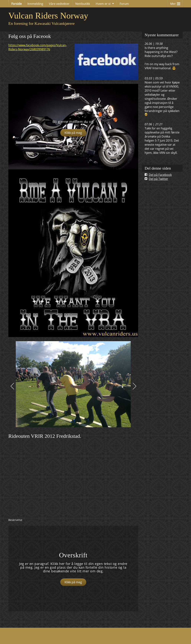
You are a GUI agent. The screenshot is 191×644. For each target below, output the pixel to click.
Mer (175, 3)
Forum (124, 4)
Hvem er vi (103, 4)
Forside (17, 4)
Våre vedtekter (59, 4)
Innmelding (35, 4)
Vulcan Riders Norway (48, 16)
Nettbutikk (83, 4)
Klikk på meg (73, 133)
